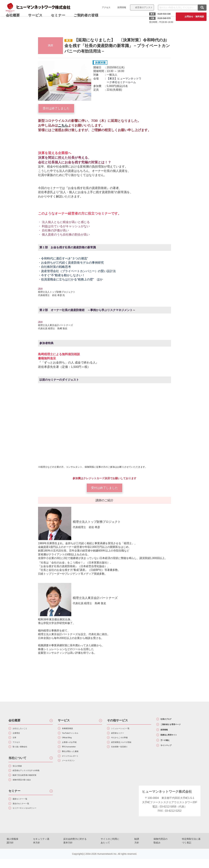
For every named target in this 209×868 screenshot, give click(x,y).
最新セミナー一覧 (24, 812)
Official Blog (70, 741)
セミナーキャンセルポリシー (31, 823)
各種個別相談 (71, 729)
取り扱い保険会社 (24, 753)
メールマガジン (72, 771)
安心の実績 (20, 773)
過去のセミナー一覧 (25, 818)
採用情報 (119, 7)
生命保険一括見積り (124, 753)
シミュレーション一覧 (125, 729)
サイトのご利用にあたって (113, 853)
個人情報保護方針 (14, 853)
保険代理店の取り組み (27, 791)
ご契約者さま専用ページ (178, 727)
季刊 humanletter (73, 753)
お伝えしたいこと (24, 729)
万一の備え (169, 749)
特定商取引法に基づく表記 (191, 853)
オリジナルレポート (75, 765)
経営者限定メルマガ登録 (127, 747)
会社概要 (14, 720)
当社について (17, 765)
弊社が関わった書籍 (75, 759)
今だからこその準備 (124, 741)
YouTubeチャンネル (75, 735)
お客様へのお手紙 (73, 747)
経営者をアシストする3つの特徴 (33, 779)
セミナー (60, 18)
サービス (38, 18)
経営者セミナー (121, 735)
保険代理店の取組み (160, 853)
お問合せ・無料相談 (192, 17)
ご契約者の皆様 (88, 18)
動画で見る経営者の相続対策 (31, 785)
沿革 (16, 741)
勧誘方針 (138, 853)
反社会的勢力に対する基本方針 (76, 853)
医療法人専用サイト (175, 742)
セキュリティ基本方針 (41, 853)
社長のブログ (170, 720)
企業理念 (19, 735)
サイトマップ (170, 756)
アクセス (104, 7)
